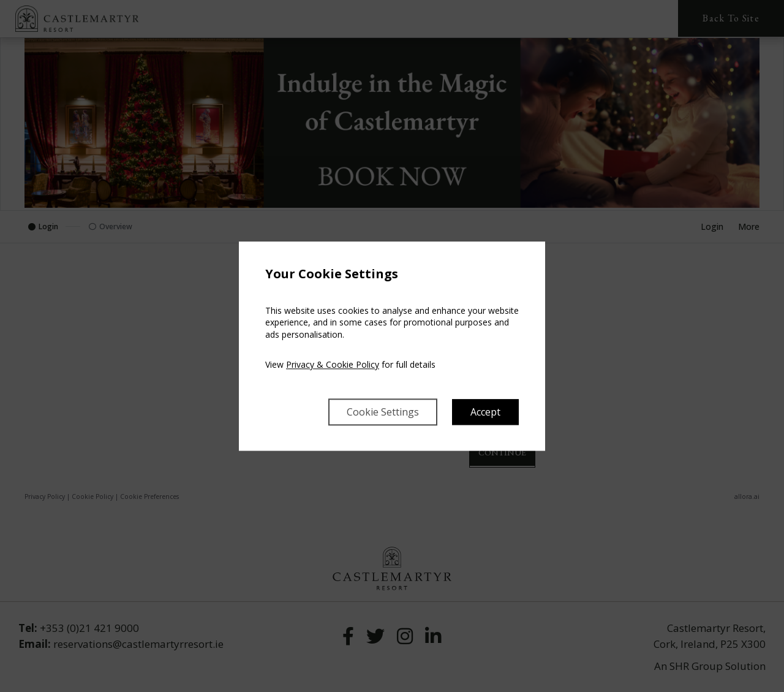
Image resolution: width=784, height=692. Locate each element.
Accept (485, 412)
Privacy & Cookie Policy (333, 365)
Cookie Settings (383, 412)
